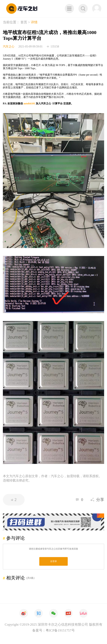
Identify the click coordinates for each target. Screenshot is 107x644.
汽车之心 (9, 47)
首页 (24, 22)
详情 (34, 22)
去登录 (54, 561)
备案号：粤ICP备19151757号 (54, 630)
